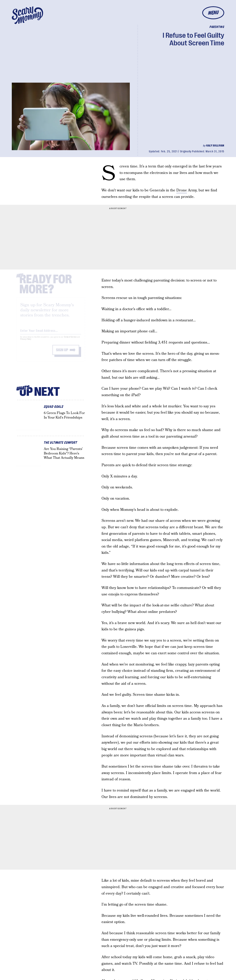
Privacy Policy (26, 342)
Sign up (62, 353)
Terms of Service (70, 340)
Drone (182, 190)
